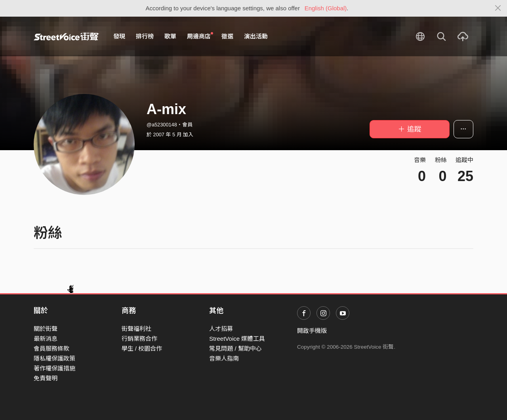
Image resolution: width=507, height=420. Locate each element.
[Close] (498, 8)
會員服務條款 (51, 348)
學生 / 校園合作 (142, 348)
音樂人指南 (224, 358)
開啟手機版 (312, 331)
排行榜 (145, 36)
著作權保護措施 (54, 368)
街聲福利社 (136, 329)
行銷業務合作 (139, 339)
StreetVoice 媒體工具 (237, 339)
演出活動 (256, 36)
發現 (119, 36)
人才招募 (221, 329)
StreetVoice (66, 36)
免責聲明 (46, 378)
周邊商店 (200, 36)
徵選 (227, 36)
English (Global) (326, 8)
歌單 (170, 36)
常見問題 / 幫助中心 (235, 348)
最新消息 (46, 339)
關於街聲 (46, 329)
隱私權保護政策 (54, 358)
